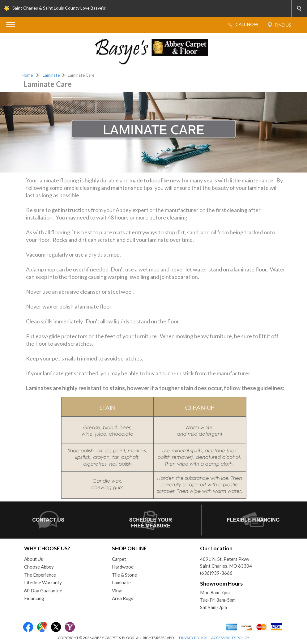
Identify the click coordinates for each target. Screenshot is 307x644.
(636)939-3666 (216, 573)
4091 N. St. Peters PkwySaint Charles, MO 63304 (226, 563)
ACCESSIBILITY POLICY (230, 638)
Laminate (51, 75)
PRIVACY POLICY (193, 638)
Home (27, 75)
